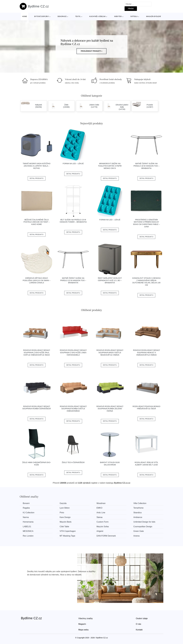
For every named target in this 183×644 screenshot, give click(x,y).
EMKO (99, 508)
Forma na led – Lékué (73, 164)
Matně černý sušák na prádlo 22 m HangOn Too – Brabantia (73, 280)
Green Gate (139, 531)
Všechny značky (86, 618)
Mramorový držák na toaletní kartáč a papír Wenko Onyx (110, 166)
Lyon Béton (65, 508)
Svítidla (134, 16)
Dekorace (62, 16)
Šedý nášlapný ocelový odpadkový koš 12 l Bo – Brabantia (110, 280)
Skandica (137, 513)
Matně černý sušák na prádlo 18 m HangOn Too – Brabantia (146, 166)
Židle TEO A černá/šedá (73, 462)
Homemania (28, 522)
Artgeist (100, 531)
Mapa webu (84, 630)
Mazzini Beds (66, 522)
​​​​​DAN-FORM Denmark (106, 536)
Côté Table (64, 527)
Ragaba (26, 508)
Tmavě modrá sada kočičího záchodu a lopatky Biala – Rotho (37, 166)
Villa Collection (140, 503)
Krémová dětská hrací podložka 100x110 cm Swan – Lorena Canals (37, 280)
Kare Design (65, 517)
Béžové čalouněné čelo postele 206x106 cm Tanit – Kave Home (37, 222)
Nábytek (118, 16)
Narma (26, 517)
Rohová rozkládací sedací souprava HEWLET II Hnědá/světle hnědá (146, 352)
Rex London (28, 536)
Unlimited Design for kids (144, 522)
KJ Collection (29, 513)
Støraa (99, 517)
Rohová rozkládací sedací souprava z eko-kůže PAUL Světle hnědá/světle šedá (37, 352)
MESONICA (28, 531)
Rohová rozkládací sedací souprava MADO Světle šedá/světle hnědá (110, 352)
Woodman (101, 503)
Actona (136, 536)
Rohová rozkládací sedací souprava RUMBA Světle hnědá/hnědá (73, 409)
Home (25, 16)
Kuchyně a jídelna (97, 16)
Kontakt (139, 630)
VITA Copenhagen (68, 531)
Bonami (26, 503)
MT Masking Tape (67, 536)
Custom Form (102, 522)
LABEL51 (27, 527)
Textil (78, 16)
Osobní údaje (142, 618)
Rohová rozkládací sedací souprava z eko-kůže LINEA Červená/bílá (73, 352)
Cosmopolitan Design (143, 527)
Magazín (82, 624)
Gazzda (63, 503)
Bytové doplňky (42, 16)
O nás (138, 624)
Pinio (62, 513)
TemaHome (138, 508)
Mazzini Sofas (103, 527)
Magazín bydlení (153, 16)
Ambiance (138, 517)
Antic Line (101, 513)
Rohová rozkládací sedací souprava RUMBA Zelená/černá (110, 409)
